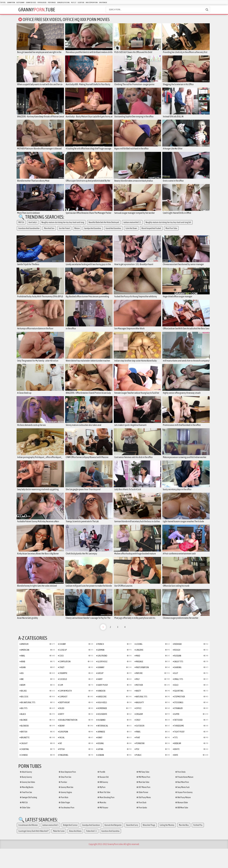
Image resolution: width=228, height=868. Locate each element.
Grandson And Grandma (110, 850)
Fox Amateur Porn (66, 827)
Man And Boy (184, 844)
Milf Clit (74, 3)
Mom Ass (102, 822)
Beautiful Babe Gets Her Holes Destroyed (104, 226)
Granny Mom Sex (66, 807)
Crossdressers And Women (28, 844)
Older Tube (81, 3)
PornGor (63, 801)
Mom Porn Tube (171, 232)
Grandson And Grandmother (29, 232)
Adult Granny (26, 791)
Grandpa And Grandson (91, 844)
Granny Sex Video (31, 3)
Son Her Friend (64, 232)
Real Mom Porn (182, 801)
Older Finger (64, 822)
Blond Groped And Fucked (151, 232)
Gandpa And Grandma (93, 232)
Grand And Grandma (113, 232)
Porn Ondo (180, 791)
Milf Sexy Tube (143, 791)
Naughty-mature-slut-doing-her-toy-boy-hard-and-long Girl (168, 226)
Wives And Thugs (149, 844)
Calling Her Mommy (167, 844)
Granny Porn (11, 3)
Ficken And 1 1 (91, 850)
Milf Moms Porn (143, 796)
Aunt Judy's (33, 226)
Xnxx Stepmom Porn (92, 3)
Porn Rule (63, 817)
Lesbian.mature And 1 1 (132, 226)
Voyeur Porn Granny (184, 812)
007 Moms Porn (143, 807)
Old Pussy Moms (144, 817)
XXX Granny (103, 801)
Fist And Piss (198, 844)
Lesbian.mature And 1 (50, 844)
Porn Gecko (142, 827)
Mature (77, 232)
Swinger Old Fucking (63, 3)
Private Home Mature (184, 796)
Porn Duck (141, 822)
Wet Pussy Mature (183, 817)
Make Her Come (59, 850)
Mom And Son (49, 232)
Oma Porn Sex (103, 3)
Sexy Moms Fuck (182, 807)
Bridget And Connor (70, 844)
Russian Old (103, 796)
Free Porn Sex (52, 3)
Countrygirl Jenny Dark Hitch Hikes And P (33, 850)
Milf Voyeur (103, 827)
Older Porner (142, 812)
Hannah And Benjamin (113, 844)
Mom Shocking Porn (106, 817)
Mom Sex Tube (143, 801)
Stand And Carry (132, 844)
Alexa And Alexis (75, 850)
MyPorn (101, 807)
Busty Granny (20, 3)
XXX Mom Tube (182, 827)
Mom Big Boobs (42, 3)
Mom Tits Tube (104, 812)
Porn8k (101, 791)
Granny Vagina (65, 812)
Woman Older (182, 822)
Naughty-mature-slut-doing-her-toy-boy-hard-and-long (63, 226)
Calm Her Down (131, 232)
